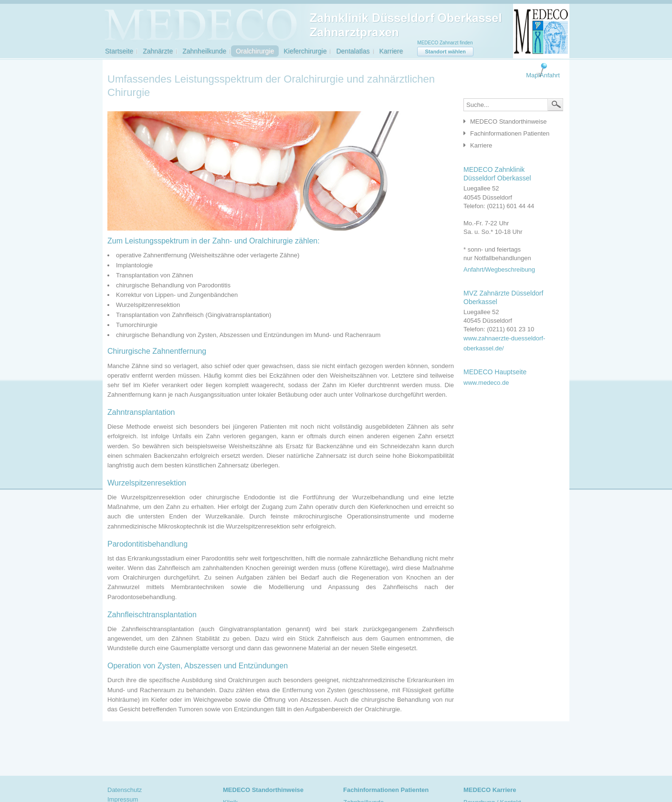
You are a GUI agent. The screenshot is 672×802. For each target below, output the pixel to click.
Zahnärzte (158, 51)
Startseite (119, 51)
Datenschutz (125, 790)
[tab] (511, 122)
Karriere (391, 51)
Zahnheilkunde (204, 51)
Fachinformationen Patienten (510, 133)
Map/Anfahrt (543, 75)
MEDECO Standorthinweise (508, 121)
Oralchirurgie (255, 51)
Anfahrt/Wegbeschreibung (499, 269)
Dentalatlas (353, 51)
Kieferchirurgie (305, 51)
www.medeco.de (486, 383)
